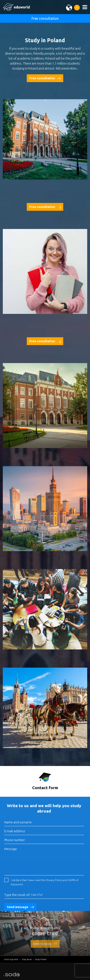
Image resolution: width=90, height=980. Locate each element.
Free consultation (45, 18)
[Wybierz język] (70, 8)
